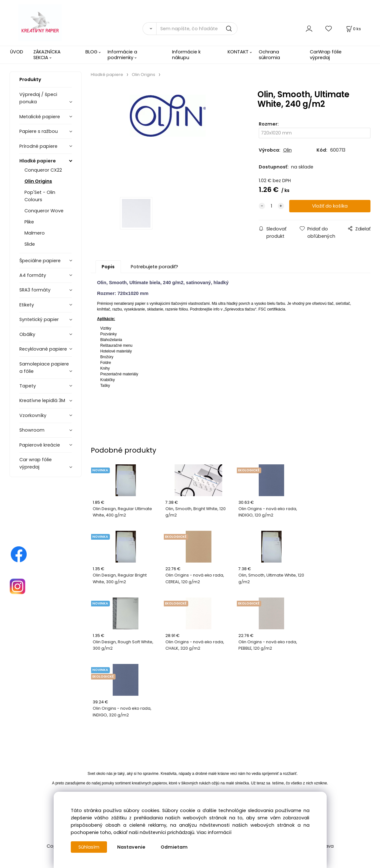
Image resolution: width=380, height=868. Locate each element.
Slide (30, 244)
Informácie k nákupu (186, 55)
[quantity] (271, 206)
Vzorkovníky (33, 415)
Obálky (27, 334)
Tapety (28, 386)
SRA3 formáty (35, 290)
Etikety (27, 305)
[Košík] (353, 29)
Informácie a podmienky (122, 55)
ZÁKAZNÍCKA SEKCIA (47, 55)
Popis (108, 267)
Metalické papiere (40, 117)
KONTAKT (238, 52)
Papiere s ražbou (39, 131)
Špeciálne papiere (40, 261)
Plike (29, 222)
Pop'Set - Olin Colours (40, 196)
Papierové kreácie (40, 445)
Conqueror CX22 (43, 170)
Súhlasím (89, 847)
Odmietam (174, 847)
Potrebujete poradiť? (154, 267)
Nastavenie (131, 847)
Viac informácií (214, 832)
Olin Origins (38, 181)
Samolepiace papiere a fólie (44, 368)
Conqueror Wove (44, 211)
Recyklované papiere (43, 349)
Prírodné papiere (38, 146)
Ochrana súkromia (269, 55)
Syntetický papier (39, 319)
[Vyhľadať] (150, 29)
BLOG (91, 52)
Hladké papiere (38, 161)
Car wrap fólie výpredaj (36, 463)
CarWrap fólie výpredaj (326, 55)
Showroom (32, 430)
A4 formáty (33, 275)
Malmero (35, 233)
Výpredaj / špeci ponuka (38, 98)
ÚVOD (17, 52)
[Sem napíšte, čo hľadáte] (197, 29)
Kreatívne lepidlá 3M (42, 400)
